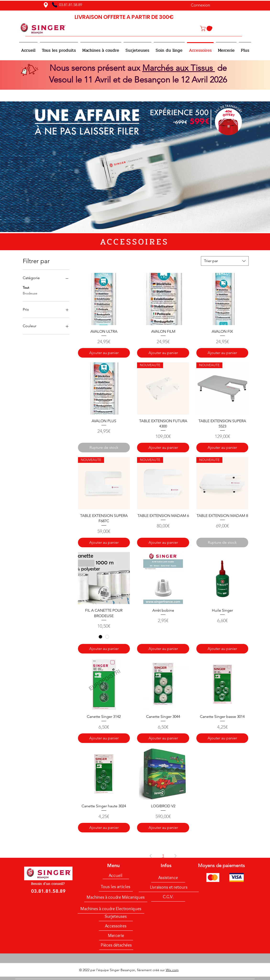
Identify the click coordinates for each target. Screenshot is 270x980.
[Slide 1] (131, 224)
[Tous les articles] (116, 887)
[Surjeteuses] (116, 916)
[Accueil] (116, 875)
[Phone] (55, 5)
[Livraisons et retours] (169, 887)
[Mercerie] (116, 936)
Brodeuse (30, 293)
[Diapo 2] (137, 224)
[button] (207, 28)
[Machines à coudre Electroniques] (111, 909)
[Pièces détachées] (116, 945)
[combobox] (225, 261)
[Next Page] (176, 856)
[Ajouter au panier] (104, 353)
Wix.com (172, 970)
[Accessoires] (116, 926)
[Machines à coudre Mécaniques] (116, 897)
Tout (26, 287)
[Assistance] (168, 878)
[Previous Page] (151, 856)
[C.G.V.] (168, 897)
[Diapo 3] (143, 224)
